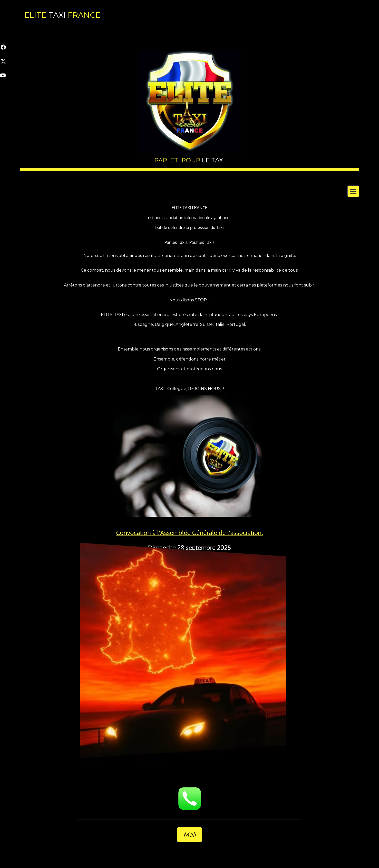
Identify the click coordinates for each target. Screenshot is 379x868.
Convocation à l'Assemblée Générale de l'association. (189, 533)
